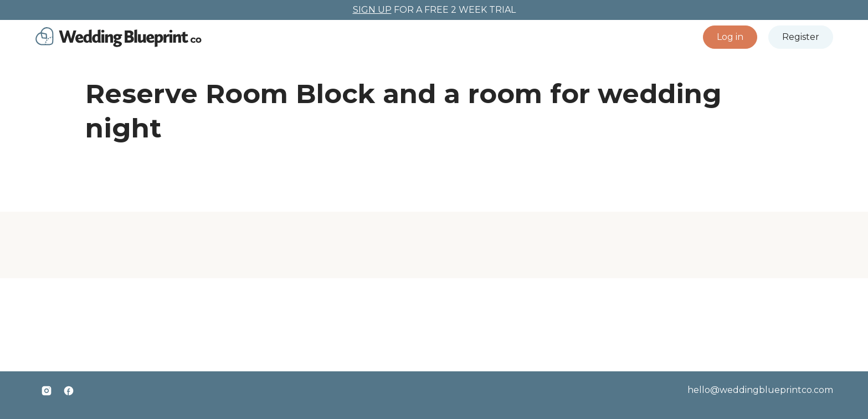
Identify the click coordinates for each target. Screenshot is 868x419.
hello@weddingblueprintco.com (760, 390)
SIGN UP (372, 10)
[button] (730, 37)
